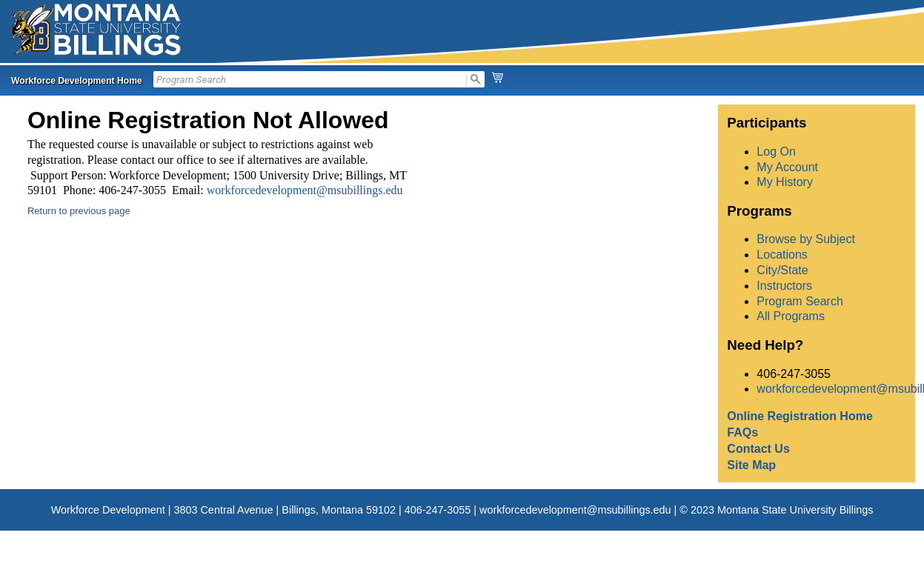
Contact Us (758, 449)
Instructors (784, 286)
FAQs (742, 432)
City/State (782, 270)
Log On (776, 152)
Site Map (751, 465)
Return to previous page (79, 211)
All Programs (791, 316)
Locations (782, 255)
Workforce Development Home (77, 81)
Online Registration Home (800, 416)
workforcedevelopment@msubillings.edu (305, 190)
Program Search (800, 301)
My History (785, 182)
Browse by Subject (806, 239)
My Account (787, 167)
